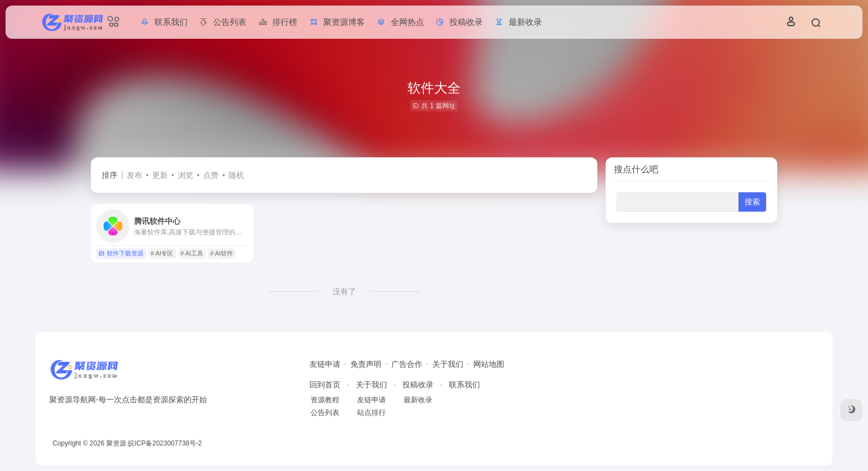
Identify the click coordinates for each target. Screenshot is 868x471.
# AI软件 (222, 253)
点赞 (211, 175)
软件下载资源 (121, 253)
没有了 (344, 291)
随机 (236, 175)
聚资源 (116, 443)
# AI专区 (162, 253)
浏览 (185, 175)
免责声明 (366, 364)
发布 (135, 175)
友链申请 (325, 364)
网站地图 (489, 364)
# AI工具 (192, 253)
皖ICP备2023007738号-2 (165, 443)
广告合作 (407, 364)
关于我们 (448, 364)
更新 (160, 175)
